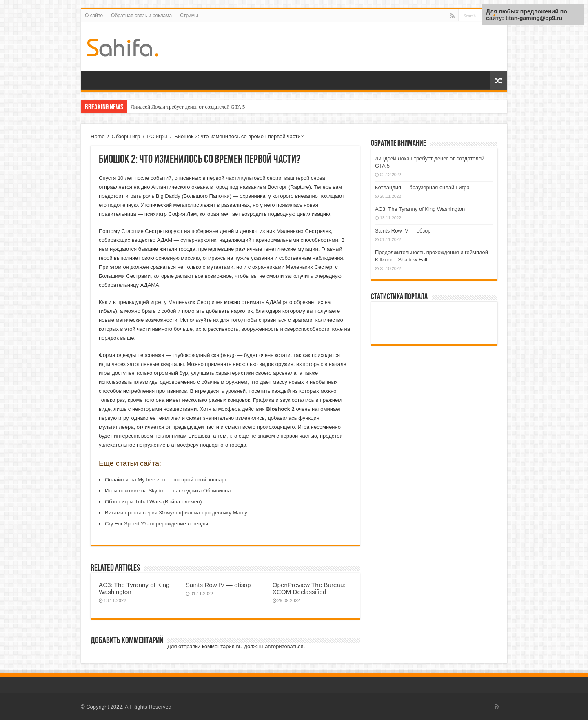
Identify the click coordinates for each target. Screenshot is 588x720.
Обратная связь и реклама (141, 16)
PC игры (157, 136)
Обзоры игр (126, 136)
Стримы (189, 16)
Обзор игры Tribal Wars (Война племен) (153, 502)
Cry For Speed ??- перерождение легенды (156, 524)
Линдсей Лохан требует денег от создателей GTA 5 (188, 107)
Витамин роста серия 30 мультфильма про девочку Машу (176, 513)
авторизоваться (284, 646)
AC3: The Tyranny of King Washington (420, 209)
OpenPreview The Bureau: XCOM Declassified (309, 588)
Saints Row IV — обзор (218, 585)
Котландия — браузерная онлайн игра (422, 187)
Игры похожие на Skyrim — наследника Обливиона (168, 491)
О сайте (94, 16)
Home (98, 136)
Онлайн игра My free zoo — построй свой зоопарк (166, 480)
